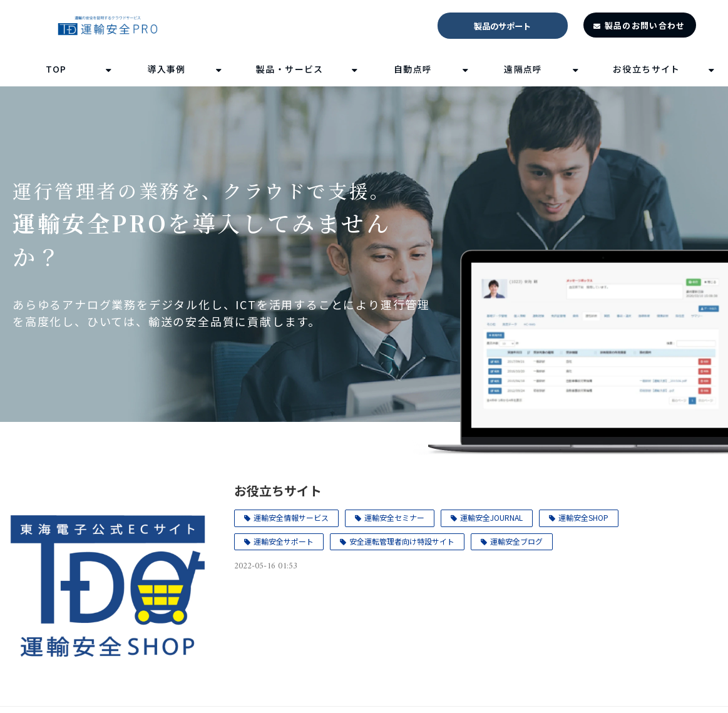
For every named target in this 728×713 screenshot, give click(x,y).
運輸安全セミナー (394, 517)
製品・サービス (290, 69)
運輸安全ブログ (516, 541)
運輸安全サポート (284, 541)
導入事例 (167, 69)
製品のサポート (502, 26)
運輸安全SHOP (583, 517)
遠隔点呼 (523, 69)
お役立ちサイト (647, 69)
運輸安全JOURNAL (491, 517)
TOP (56, 69)
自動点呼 (413, 69)
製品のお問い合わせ (645, 25)
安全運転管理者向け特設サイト (402, 541)
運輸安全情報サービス (291, 517)
